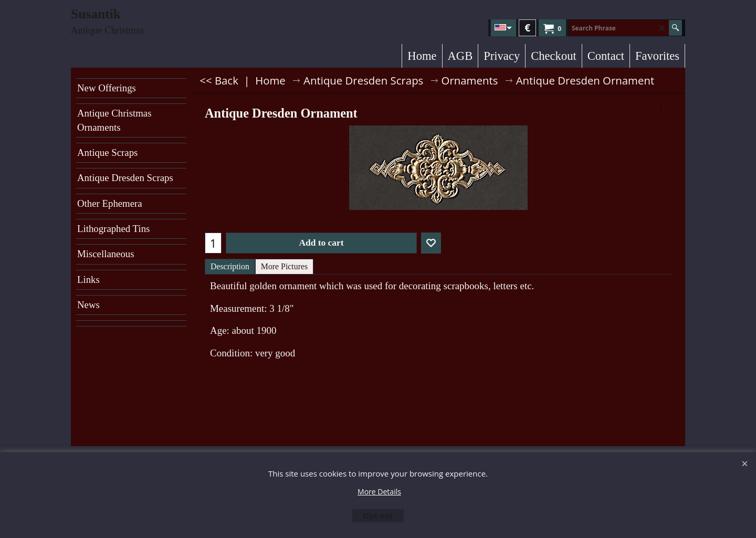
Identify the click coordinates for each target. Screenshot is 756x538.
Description (230, 266)
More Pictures (284, 266)
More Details (379, 492)
